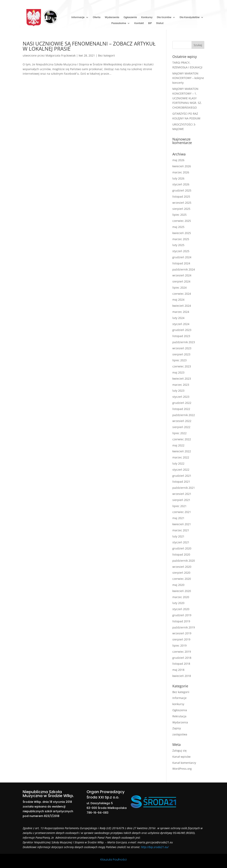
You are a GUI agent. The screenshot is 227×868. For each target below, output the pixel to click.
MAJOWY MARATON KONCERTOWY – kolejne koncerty (188, 78)
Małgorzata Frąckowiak (61, 55)
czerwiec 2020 (182, 579)
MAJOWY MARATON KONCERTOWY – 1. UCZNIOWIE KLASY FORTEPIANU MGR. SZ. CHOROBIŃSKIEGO (187, 98)
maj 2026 (178, 160)
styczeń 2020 (181, 609)
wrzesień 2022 (182, 421)
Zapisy (177, 728)
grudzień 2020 (182, 548)
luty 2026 (178, 178)
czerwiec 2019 (182, 652)
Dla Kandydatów (190, 17)
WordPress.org (182, 769)
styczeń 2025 (181, 251)
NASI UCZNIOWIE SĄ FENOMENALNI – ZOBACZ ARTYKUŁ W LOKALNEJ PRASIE (89, 46)
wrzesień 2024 (182, 275)
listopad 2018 (181, 664)
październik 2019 (184, 627)
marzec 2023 (181, 385)
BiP (150, 23)
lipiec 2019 (179, 645)
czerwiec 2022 (182, 439)
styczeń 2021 (181, 542)
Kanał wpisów (181, 757)
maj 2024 (178, 300)
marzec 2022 (181, 457)
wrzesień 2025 (182, 203)
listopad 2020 (181, 554)
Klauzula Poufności (113, 860)
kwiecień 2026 (182, 166)
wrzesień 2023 (182, 348)
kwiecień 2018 (182, 676)
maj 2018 (178, 670)
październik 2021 (184, 488)
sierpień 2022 (181, 427)
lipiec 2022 (179, 433)
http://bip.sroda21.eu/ (155, 847)
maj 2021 (178, 518)
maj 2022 (178, 445)
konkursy (178, 704)
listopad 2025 (181, 197)
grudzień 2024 (182, 257)
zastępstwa (180, 734)
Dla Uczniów (164, 17)
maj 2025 (178, 227)
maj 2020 (178, 585)
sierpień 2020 (181, 573)
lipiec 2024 (179, 288)
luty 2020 (178, 603)
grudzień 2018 (182, 658)
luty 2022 (178, 463)
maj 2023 (178, 372)
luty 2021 (178, 536)
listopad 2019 (181, 621)
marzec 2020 (181, 597)
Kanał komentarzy (184, 763)
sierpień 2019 (181, 639)
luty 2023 (178, 391)
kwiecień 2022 (182, 451)
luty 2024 (178, 318)
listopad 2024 (181, 263)
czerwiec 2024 (182, 294)
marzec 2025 (181, 239)
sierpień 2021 (181, 500)
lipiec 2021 (179, 506)
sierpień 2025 (181, 209)
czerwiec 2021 (182, 512)
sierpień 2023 (181, 354)
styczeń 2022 (181, 470)
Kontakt (139, 23)
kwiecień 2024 (182, 306)
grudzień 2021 (182, 476)
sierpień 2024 (181, 281)
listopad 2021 (181, 482)
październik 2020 (184, 561)
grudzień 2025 (182, 190)
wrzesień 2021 (182, 494)
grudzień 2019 (182, 615)
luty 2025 (178, 245)
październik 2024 (184, 269)
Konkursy (147, 17)
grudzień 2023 (182, 330)
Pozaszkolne (119, 23)
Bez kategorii (106, 55)
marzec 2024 (181, 312)
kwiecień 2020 (182, 591)
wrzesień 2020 (182, 567)
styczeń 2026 (181, 184)
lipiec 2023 (179, 360)
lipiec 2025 (179, 215)
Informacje (78, 17)
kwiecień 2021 (182, 524)
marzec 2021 (181, 530)
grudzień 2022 (182, 403)
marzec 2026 (181, 172)
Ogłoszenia (130, 17)
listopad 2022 (181, 409)
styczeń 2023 (181, 397)
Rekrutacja (179, 716)
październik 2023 (184, 342)
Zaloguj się (179, 750)
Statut (160, 23)
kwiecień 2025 (182, 233)
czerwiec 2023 (182, 366)
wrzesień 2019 (182, 633)
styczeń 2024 (181, 324)
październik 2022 (184, 415)
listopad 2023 (181, 336)
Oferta (97, 17)
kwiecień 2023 (182, 379)
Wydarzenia (112, 17)
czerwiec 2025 (182, 221)
